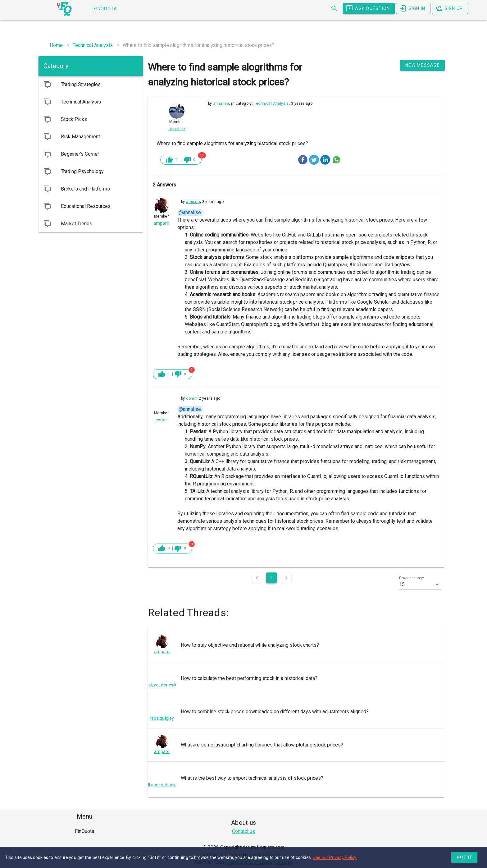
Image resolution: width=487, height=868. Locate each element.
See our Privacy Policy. (335, 857)
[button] (420, 585)
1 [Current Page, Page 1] (272, 578)
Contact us (243, 831)
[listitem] (296, 645)
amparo (193, 202)
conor (191, 398)
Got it (465, 857)
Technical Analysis (271, 103)
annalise (221, 103)
